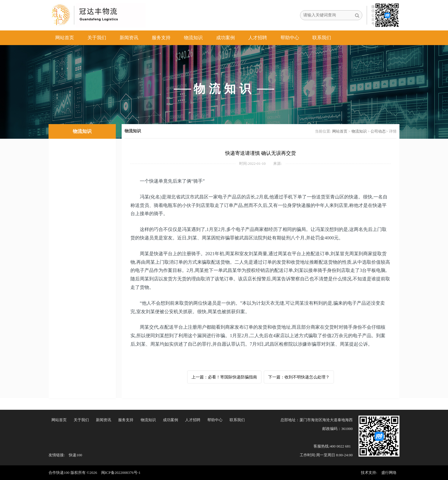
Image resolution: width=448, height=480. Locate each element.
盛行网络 (389, 473)
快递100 (75, 455)
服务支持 (161, 38)
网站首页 (65, 38)
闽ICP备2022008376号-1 (121, 473)
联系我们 (322, 38)
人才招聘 (258, 38)
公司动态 (378, 131)
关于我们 (97, 38)
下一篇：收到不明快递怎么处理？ (299, 377)
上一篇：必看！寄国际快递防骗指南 (224, 377)
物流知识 (193, 38)
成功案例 (225, 38)
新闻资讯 (129, 38)
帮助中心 (290, 38)
